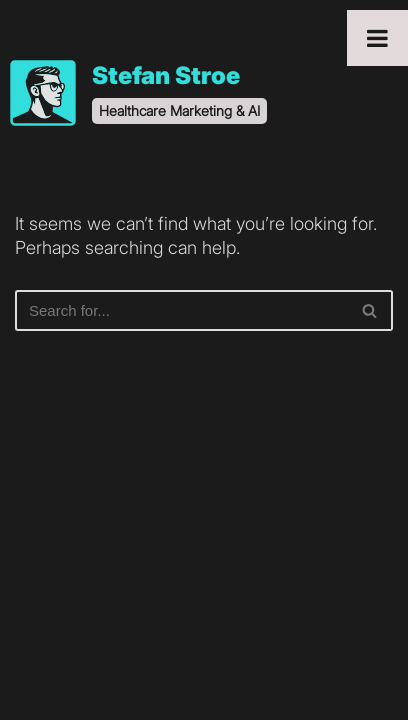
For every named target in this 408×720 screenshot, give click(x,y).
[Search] (181, 310)
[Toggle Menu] (377, 38)
